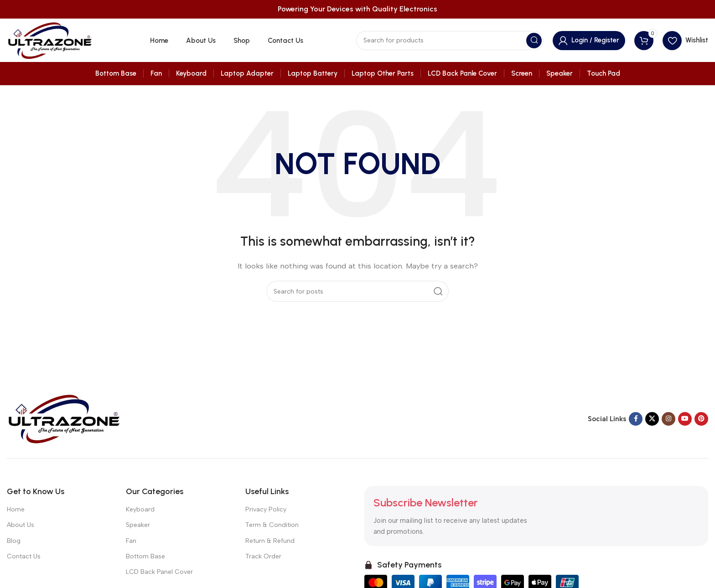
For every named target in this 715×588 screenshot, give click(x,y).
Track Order (263, 556)
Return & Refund (270, 541)
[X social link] (652, 419)
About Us (21, 525)
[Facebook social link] (636, 419)
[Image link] (64, 418)
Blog (14, 541)
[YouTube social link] (685, 419)
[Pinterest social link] (701, 419)
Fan (131, 541)
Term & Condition (272, 525)
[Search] (450, 41)
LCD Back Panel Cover (159, 572)
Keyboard (140, 509)
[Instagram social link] (668, 419)
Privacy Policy (266, 509)
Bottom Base (145, 556)
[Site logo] (50, 40)
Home (16, 509)
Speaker (138, 525)
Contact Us (24, 556)
